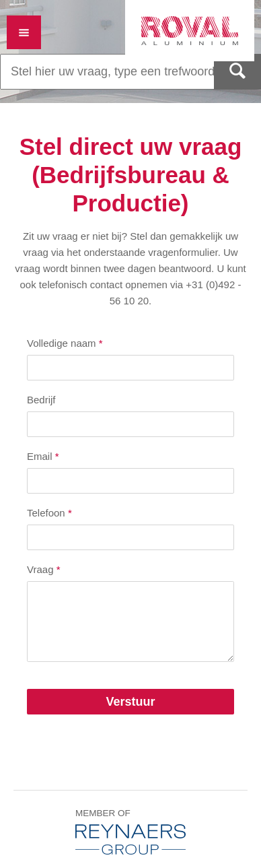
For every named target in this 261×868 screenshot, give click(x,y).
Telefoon (49, 513)
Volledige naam (65, 343)
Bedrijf (41, 400)
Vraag (43, 569)
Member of (130, 831)
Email (43, 456)
